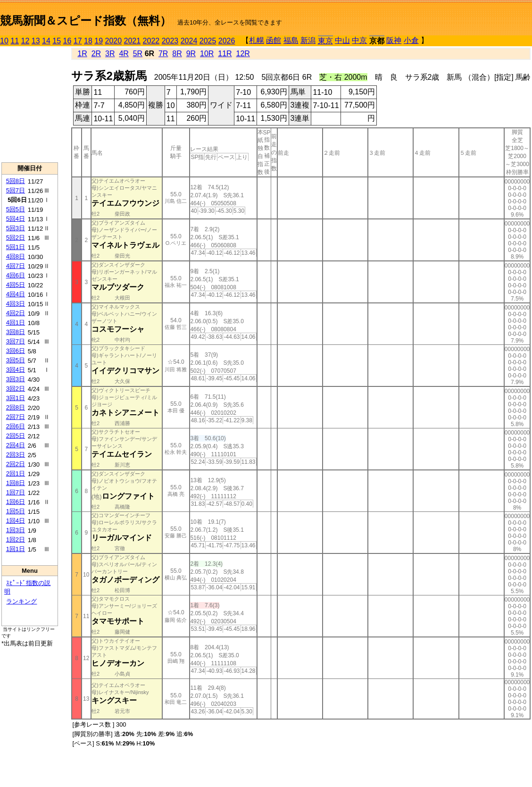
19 (99, 41)
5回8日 (16, 181)
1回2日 (16, 540)
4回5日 (16, 285)
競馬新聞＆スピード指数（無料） (86, 21)
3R (110, 54)
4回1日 (16, 322)
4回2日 (16, 313)
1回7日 (16, 492)
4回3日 (16, 304)
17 (78, 41)
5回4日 (16, 219)
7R (163, 54)
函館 (274, 40)
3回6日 (16, 351)
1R (82, 54)
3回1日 (16, 398)
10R (207, 54)
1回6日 (16, 502)
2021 (133, 41)
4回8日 (16, 256)
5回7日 (16, 190)
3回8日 (16, 332)
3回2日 (16, 389)
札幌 (257, 40)
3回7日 (16, 341)
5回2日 (16, 238)
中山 (342, 40)
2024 (189, 41)
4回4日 (16, 294)
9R (191, 54)
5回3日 (16, 228)
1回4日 (16, 521)
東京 (325, 41)
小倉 (411, 40)
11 (15, 41)
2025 (208, 41)
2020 (114, 41)
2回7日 (16, 417)
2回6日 (16, 426)
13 (36, 41)
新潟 (308, 40)
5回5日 (16, 209)
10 (4, 41)
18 (88, 41)
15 (57, 41)
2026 (227, 41)
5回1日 (16, 247)
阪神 (394, 40)
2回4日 (16, 445)
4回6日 (16, 275)
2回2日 (16, 464)
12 (25, 41)
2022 (151, 41)
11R (225, 54)
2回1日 (16, 473)
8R (177, 54)
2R (96, 54)
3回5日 (16, 360)
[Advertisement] (30, 104)
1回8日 (16, 483)
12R (243, 54)
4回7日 (16, 266)
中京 (359, 40)
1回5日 (16, 511)
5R (138, 54)
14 (46, 41)
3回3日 (16, 379)
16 (67, 41)
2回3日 (16, 455)
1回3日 (16, 530)
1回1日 (16, 549)
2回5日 (16, 436)
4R (124, 54)
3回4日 (16, 370)
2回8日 (16, 407)
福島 (291, 40)
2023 (170, 41)
